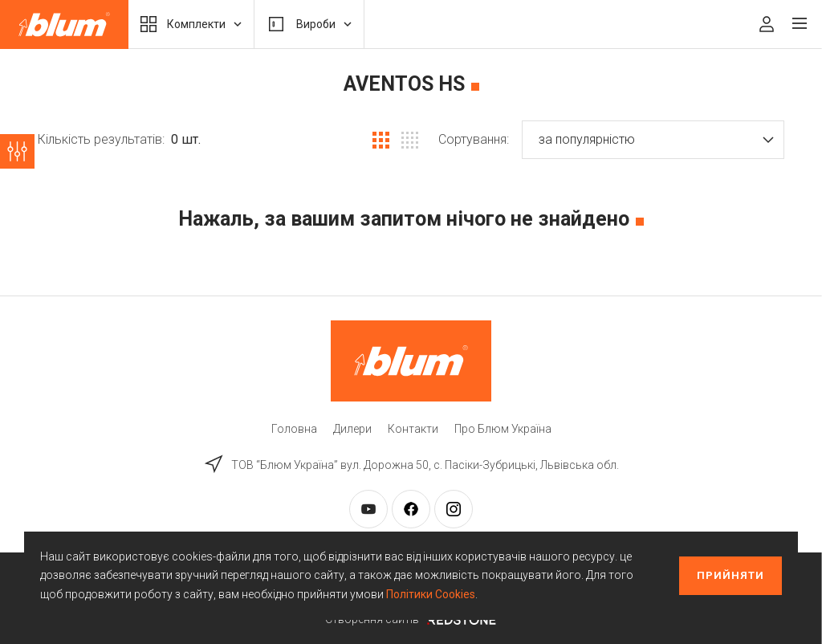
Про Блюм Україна (503, 429)
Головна (294, 429)
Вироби (309, 24)
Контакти (413, 429)
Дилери (352, 429)
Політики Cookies (431, 594)
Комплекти (191, 24)
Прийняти (730, 575)
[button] (653, 140)
